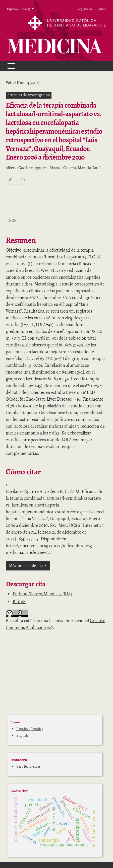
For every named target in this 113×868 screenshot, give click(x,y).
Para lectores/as (29, 766)
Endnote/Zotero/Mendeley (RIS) (42, 594)
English (22, 735)
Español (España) (30, 729)
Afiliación (17, 180)
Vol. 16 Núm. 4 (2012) (23, 83)
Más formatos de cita (26, 566)
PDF (13, 221)
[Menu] (9, 66)
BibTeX (19, 602)
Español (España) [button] (19, 9)
